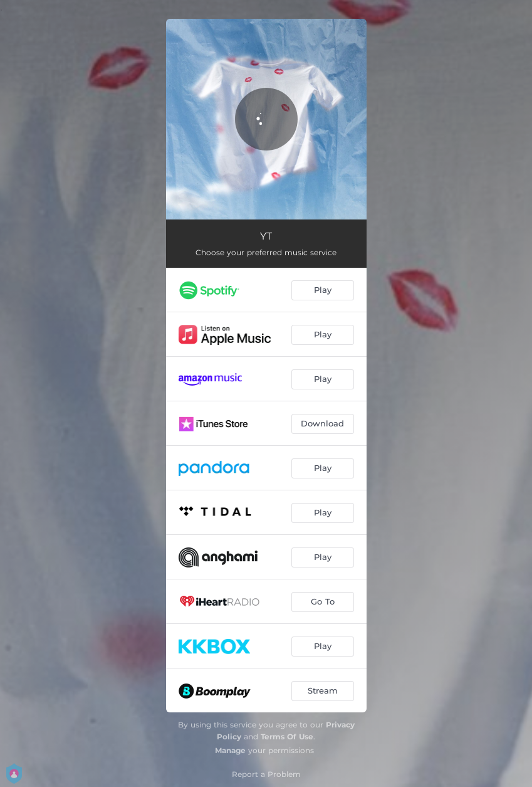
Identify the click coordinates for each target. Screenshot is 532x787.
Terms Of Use (287, 737)
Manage (230, 750)
